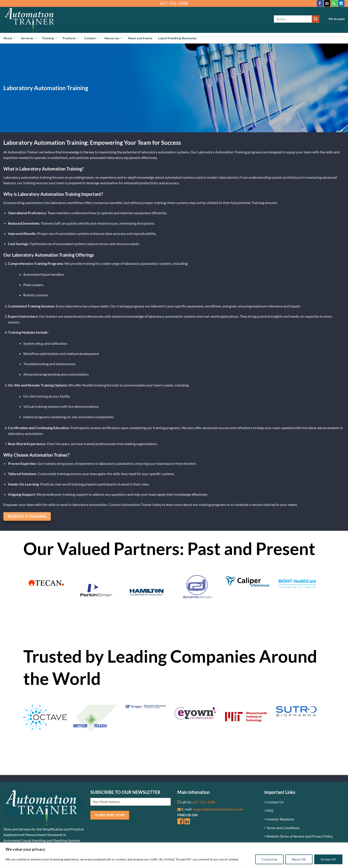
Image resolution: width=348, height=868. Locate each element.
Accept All (328, 859)
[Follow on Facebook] (320, 3)
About (9, 38)
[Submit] (316, 19)
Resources (113, 38)
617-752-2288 (204, 802)
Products (71, 38)
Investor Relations (279, 819)
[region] (174, 855)
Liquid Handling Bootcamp (177, 38)
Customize (269, 859)
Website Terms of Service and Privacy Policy (299, 836)
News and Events (140, 38)
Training (49, 38)
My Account (337, 19)
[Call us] (334, 3)
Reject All (299, 859)
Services (29, 38)
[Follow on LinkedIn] (341, 3)
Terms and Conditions (282, 828)
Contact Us (274, 802)
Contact (92, 38)
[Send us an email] (327, 3)
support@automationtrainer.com (218, 809)
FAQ (269, 810)
